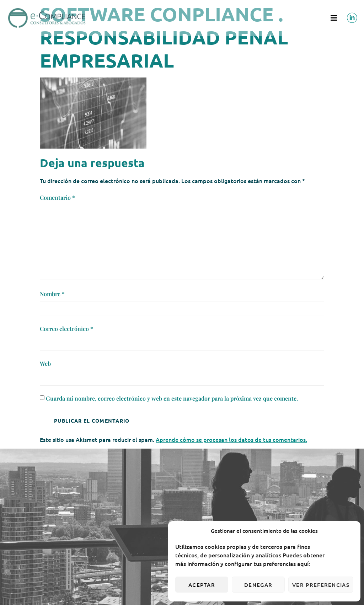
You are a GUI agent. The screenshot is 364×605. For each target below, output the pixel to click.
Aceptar (202, 585)
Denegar (258, 585)
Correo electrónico (66, 329)
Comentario (57, 197)
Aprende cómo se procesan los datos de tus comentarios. (231, 439)
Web (45, 363)
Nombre (52, 294)
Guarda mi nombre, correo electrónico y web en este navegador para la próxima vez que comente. (172, 398)
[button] (334, 18)
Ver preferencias (321, 585)
